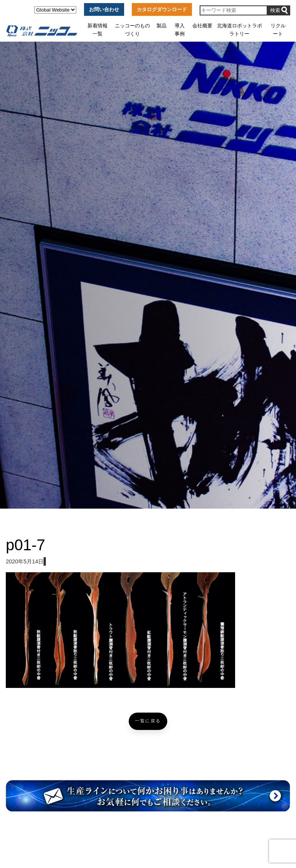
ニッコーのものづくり (132, 29)
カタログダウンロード (162, 9)
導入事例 (180, 29)
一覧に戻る (148, 721)
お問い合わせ (104, 9)
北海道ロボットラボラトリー (240, 29)
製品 (161, 26)
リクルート (278, 29)
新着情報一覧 (98, 29)
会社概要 (202, 26)
